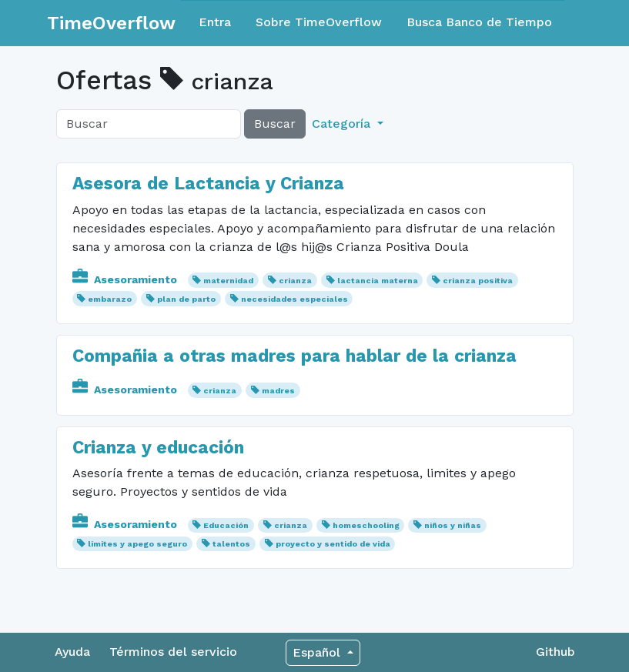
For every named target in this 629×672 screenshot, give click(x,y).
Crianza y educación (158, 448)
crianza (295, 281)
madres (278, 391)
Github (555, 652)
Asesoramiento (126, 279)
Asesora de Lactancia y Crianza (208, 184)
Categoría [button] (343, 124)
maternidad (228, 281)
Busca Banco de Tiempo (479, 22)
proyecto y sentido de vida (333, 544)
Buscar (275, 124)
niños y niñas (453, 525)
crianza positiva (478, 281)
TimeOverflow (111, 23)
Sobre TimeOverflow (319, 22)
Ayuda (72, 652)
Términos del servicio (173, 652)
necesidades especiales (294, 299)
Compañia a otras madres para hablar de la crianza (294, 356)
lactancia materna (378, 281)
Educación (226, 525)
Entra (215, 22)
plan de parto (186, 299)
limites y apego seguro (137, 544)
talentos (231, 544)
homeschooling (366, 525)
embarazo (110, 299)
